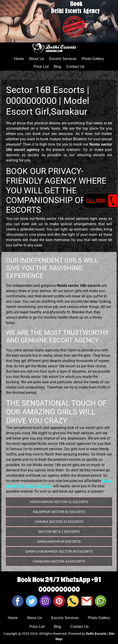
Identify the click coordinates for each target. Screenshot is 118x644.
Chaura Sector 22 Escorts (59, 522)
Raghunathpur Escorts (59, 542)
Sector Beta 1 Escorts (59, 532)
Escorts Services (63, 59)
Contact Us (75, 67)
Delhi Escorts (96, 634)
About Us (37, 59)
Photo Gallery (93, 59)
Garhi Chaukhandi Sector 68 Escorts (59, 551)
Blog (58, 67)
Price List (41, 67)
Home (19, 59)
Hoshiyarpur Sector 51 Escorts (59, 502)
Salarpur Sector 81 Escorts (59, 512)
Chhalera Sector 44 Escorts (59, 561)
